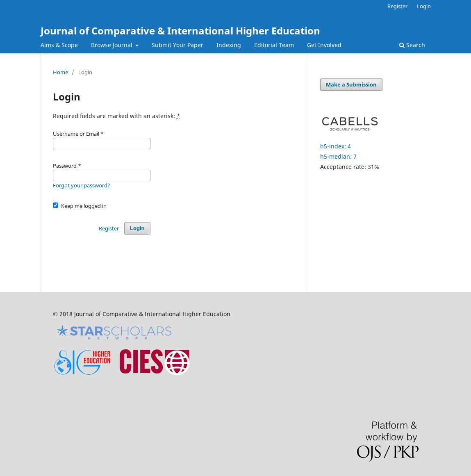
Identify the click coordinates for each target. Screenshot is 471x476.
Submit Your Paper (177, 45)
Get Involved (324, 45)
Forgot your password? (82, 185)
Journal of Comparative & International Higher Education (180, 31)
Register (397, 6)
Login (424, 6)
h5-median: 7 (338, 156)
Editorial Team (274, 45)
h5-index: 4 (336, 146)
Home (60, 72)
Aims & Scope (59, 45)
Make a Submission (351, 84)
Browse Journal (113, 45)
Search (412, 45)
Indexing (229, 45)
